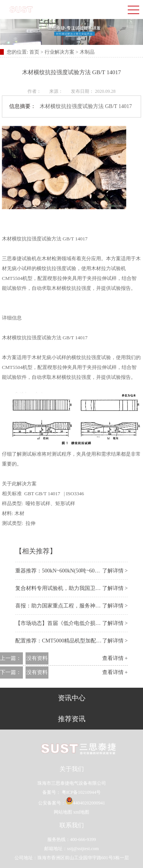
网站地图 (63, 812)
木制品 (87, 52)
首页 (35, 52)
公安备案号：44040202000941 (72, 803)
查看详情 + (115, 658)
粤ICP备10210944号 (81, 792)
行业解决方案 (59, 52)
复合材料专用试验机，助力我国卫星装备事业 (69, 588)
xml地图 (81, 812)
